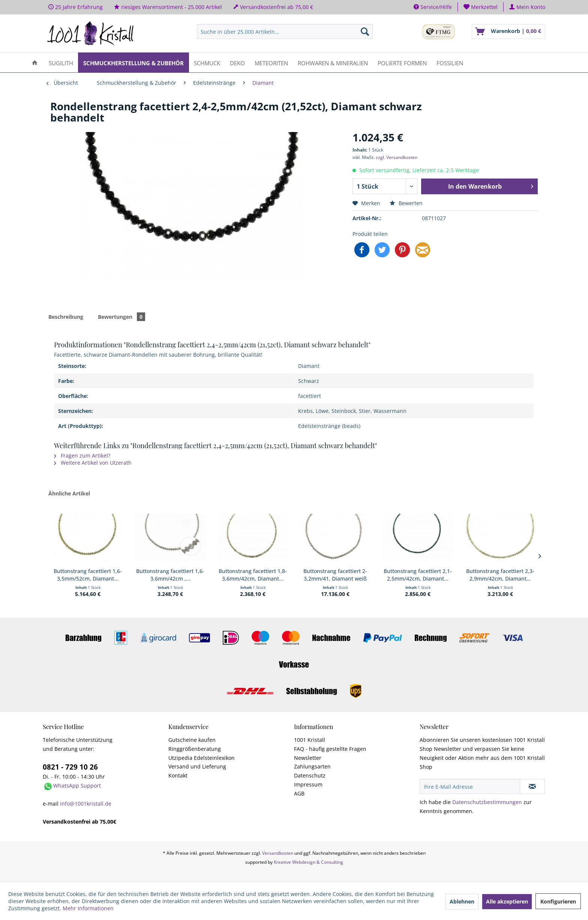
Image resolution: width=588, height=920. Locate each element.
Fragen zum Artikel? (82, 455)
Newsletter (308, 758)
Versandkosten (278, 853)
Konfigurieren (558, 901)
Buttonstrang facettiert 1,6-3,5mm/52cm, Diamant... (88, 575)
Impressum (308, 784)
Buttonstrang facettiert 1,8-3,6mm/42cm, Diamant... (253, 575)
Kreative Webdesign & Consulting (308, 862)
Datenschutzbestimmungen (487, 802)
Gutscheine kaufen (192, 740)
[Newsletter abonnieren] (532, 786)
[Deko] (237, 62)
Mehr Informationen (88, 908)
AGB (299, 793)
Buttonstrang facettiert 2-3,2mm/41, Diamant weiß (335, 575)
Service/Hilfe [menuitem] (433, 7)
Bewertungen (121, 317)
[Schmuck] (207, 62)
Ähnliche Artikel (69, 493)
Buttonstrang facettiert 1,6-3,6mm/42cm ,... (170, 575)
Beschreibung (66, 317)
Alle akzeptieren (507, 901)
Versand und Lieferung (197, 766)
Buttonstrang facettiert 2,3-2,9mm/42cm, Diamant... (500, 575)
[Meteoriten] (271, 62)
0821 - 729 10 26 (70, 767)
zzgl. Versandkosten (397, 157)
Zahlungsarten (312, 766)
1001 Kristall (310, 740)
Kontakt (178, 775)
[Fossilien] (450, 62)
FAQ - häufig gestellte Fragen (330, 749)
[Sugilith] (61, 62)
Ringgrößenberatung (195, 749)
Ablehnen (462, 901)
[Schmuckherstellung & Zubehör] (133, 62)
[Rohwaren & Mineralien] (333, 62)
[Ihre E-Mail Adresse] (470, 786)
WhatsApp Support (77, 786)
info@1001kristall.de (86, 804)
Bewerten (406, 203)
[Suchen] (365, 32)
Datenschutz (310, 775)
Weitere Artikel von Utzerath (93, 463)
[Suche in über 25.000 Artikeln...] (285, 32)
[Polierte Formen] (402, 62)
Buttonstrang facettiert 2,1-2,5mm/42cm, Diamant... (418, 575)
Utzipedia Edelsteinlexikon (202, 758)
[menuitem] (481, 7)
